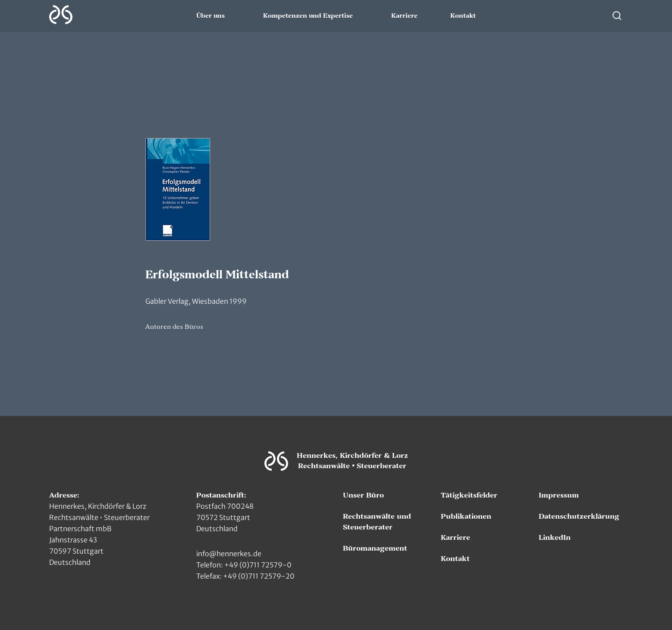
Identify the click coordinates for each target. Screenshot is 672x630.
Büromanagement (375, 548)
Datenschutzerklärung (579, 517)
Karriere (404, 16)
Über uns (210, 16)
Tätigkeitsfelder (469, 495)
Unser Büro (363, 495)
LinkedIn (555, 538)
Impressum (559, 495)
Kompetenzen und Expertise (308, 16)
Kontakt (463, 16)
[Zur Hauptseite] (61, 15)
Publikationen (466, 517)
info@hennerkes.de (229, 554)
